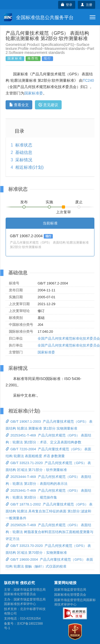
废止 (79, 202)
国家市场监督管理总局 (70, 590)
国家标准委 (34, 93)
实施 (49, 202)
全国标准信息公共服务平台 (39, 17)
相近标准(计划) (29, 167)
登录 (67, 5)
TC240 (88, 80)
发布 (24, 202)
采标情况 (24, 160)
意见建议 (48, 105)
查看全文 (19, 105)
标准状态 (24, 145)
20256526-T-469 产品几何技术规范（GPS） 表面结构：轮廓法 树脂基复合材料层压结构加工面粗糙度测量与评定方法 (49, 532)
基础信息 (24, 152)
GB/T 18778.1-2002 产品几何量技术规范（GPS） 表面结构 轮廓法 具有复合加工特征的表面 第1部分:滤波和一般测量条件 (49, 511)
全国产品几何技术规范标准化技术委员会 (69, 338)
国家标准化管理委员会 (70, 595)
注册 (87, 5)
